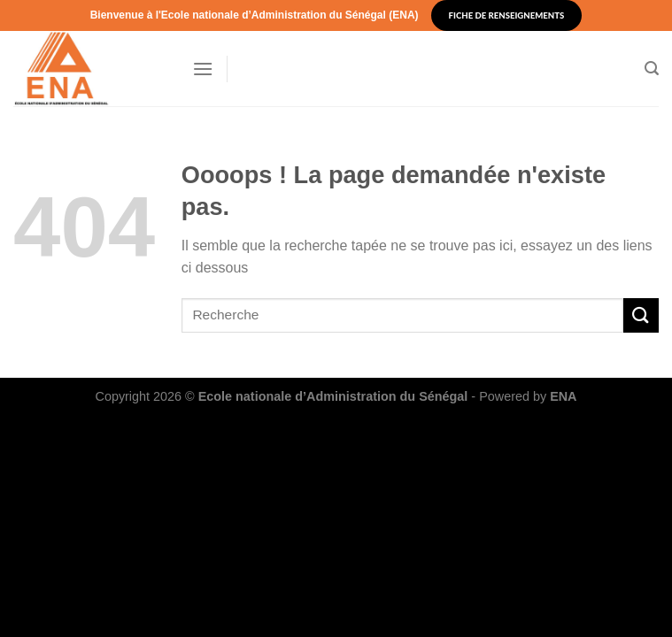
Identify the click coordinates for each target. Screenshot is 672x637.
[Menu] (203, 69)
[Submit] (641, 315)
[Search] (652, 69)
